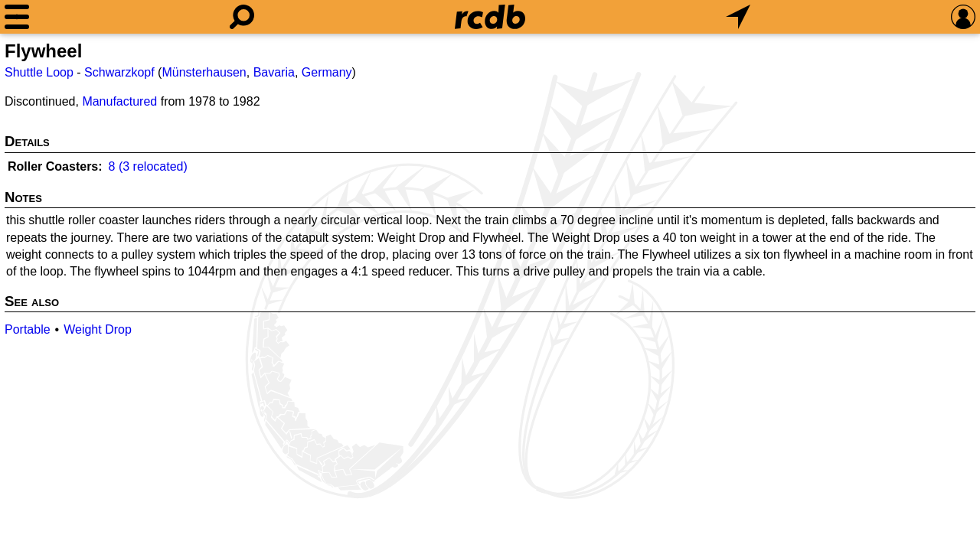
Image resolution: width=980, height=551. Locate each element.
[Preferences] (963, 17)
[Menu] (17, 17)
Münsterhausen (204, 72)
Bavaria (274, 72)
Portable (28, 329)
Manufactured (119, 101)
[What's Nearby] (738, 17)
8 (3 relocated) (148, 166)
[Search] (242, 17)
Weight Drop (98, 329)
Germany (327, 72)
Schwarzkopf (119, 72)
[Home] (490, 17)
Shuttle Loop (39, 72)
